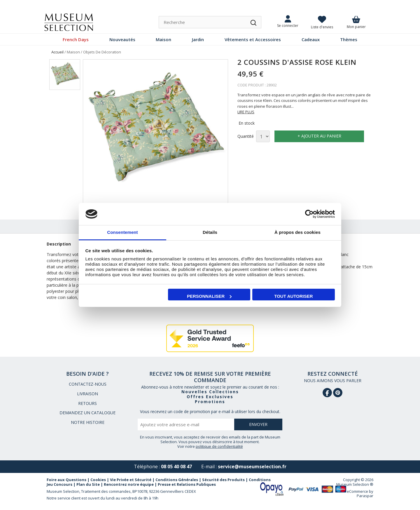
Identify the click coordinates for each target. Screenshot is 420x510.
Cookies (98, 480)
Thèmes (349, 39)
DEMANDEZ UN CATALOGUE (87, 413)
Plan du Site (88, 484)
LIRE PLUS (246, 112)
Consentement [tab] (122, 232)
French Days (76, 39)
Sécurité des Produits (223, 480)
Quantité (246, 136)
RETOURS (87, 403)
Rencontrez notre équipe (129, 484)
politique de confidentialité (219, 446)
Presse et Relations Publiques (187, 484)
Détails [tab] (210, 232)
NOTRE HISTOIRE (88, 422)
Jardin (198, 39)
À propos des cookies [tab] (297, 232)
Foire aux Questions (66, 480)
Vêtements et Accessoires (253, 39)
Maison (163, 39)
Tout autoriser (293, 296)
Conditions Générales (177, 480)
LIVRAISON (87, 394)
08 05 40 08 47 (176, 467)
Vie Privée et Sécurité (131, 480)
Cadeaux (311, 39)
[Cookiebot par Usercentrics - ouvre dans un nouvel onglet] (309, 214)
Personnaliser (209, 296)
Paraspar (365, 496)
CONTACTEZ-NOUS (88, 384)
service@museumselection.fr (252, 467)
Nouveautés (122, 39)
